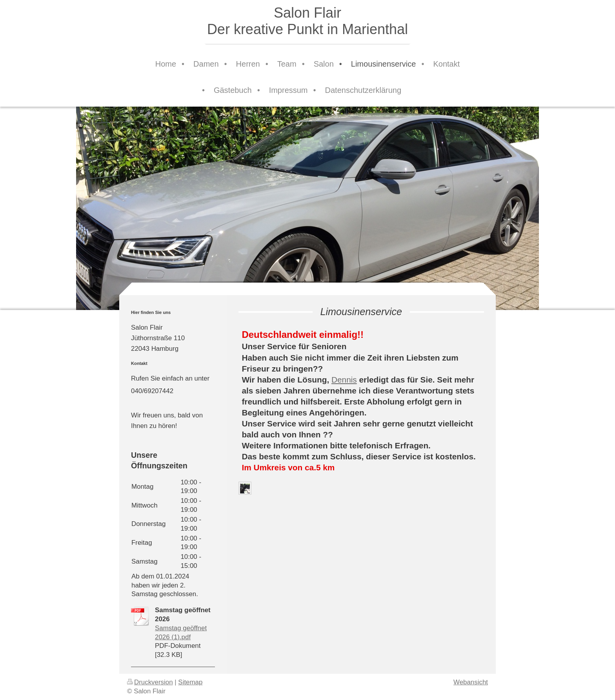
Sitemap (190, 682)
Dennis (344, 380)
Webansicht (471, 682)
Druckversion (150, 682)
